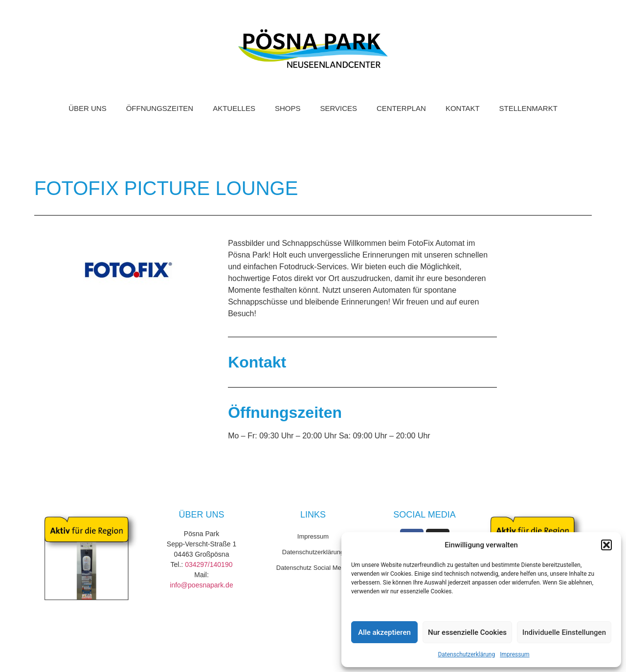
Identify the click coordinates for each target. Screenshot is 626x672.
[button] (606, 545)
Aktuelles (234, 108)
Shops (288, 108)
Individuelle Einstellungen (564, 632)
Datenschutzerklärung (466, 654)
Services (338, 108)
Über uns (88, 108)
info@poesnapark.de (201, 585)
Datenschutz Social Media (313, 568)
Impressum (514, 654)
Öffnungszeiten (160, 108)
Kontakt (463, 108)
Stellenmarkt (528, 108)
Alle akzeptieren (384, 632)
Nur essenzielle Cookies (467, 632)
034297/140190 (209, 564)
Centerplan (401, 108)
